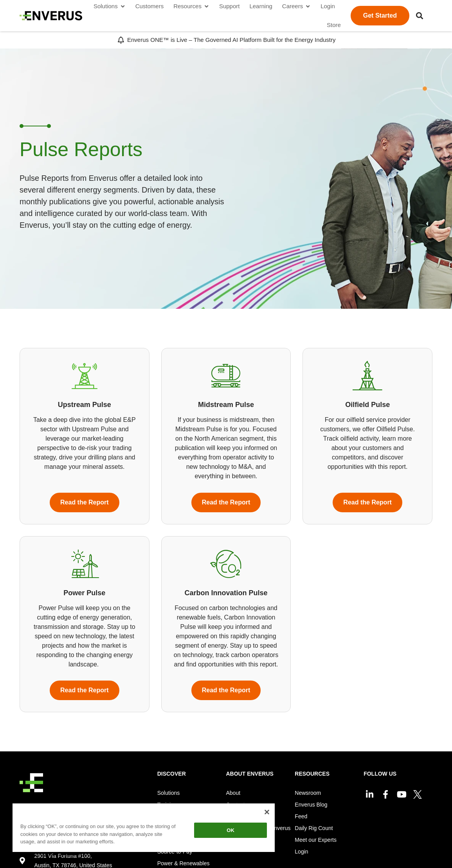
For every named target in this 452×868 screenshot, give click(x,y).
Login (301, 852)
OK (231, 830)
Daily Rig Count (314, 828)
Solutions (169, 793)
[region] (144, 829)
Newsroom (308, 793)
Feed (301, 816)
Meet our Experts (316, 840)
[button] (420, 16)
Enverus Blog (311, 805)
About (233, 793)
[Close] (267, 812)
